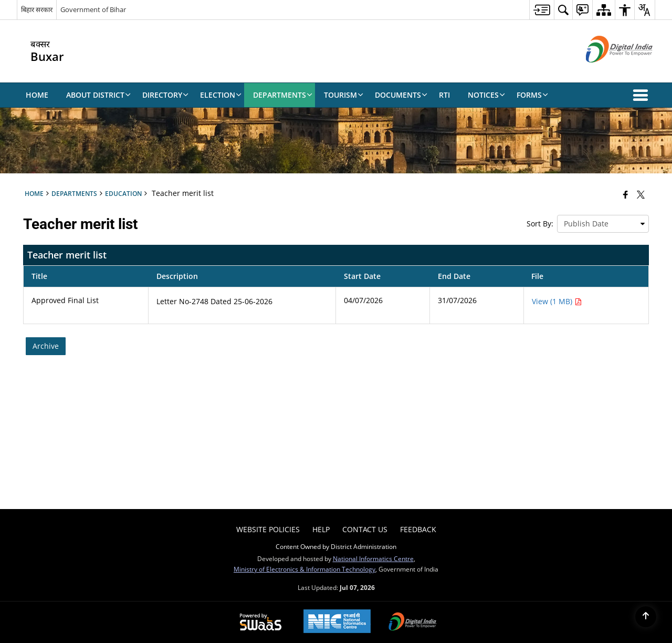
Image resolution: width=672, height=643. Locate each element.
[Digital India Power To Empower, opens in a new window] (413, 623)
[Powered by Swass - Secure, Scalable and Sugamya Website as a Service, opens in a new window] (261, 623)
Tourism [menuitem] (344, 95)
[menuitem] (542, 10)
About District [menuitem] (98, 95)
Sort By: (540, 224)
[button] (643, 95)
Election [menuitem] (221, 95)
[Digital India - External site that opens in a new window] (606, 71)
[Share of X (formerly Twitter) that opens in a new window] (641, 194)
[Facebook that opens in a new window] (626, 194)
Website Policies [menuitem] (268, 529)
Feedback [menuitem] (418, 529)
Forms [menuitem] (532, 95)
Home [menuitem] (37, 95)
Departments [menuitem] (283, 95)
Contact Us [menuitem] (365, 529)
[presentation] (603, 224)
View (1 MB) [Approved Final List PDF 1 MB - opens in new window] (557, 301)
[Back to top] (646, 617)
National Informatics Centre (373, 558)
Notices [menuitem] (486, 95)
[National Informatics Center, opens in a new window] (337, 622)
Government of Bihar (93, 9)
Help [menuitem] (321, 529)
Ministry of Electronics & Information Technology (304, 569)
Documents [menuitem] (401, 95)
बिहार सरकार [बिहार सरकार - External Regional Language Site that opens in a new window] (37, 9)
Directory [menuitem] (165, 95)
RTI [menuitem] (444, 95)
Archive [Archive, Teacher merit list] (46, 346)
